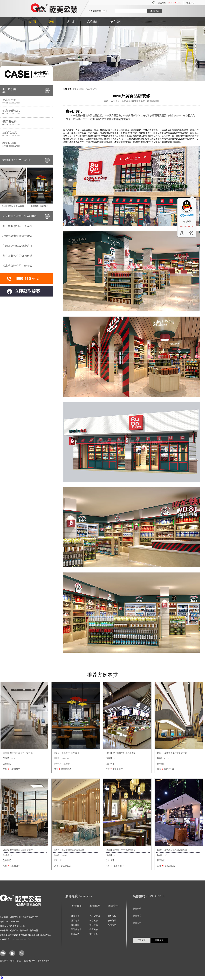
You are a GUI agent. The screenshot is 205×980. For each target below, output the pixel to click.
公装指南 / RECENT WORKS (19, 216)
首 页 (33, 22)
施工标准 (75, 921)
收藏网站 (190, 3)
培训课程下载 (29, 961)
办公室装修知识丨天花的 (17, 226)
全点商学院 (16, 961)
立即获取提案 (28, 291)
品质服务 (92, 22)
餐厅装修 (94, 921)
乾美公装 (75, 916)
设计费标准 (76, 929)
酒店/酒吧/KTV (26, 112)
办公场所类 (26, 90)
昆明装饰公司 (44, 961)
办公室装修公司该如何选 (17, 256)
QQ (12, 953)
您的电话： (138, 916)
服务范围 (112, 921)
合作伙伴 (112, 925)
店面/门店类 (26, 134)
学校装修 (94, 934)
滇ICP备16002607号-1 (22, 939)
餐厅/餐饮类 (26, 123)
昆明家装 (4, 961)
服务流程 (112, 916)
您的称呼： (138, 909)
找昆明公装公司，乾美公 (17, 266)
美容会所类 (26, 101)
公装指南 (115, 22)
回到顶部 (182, 233)
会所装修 (94, 929)
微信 (3, 953)
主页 (75, 89)
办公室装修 (95, 916)
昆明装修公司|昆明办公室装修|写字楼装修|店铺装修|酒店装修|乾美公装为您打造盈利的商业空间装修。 (54, 8)
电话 (22, 953)
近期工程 (75, 934)
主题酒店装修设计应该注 (17, 246)
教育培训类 (26, 144)
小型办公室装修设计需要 (17, 236)
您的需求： (138, 923)
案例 (81, 89)
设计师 (71, 22)
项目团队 (75, 925)
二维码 (190, 233)
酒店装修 (94, 925)
